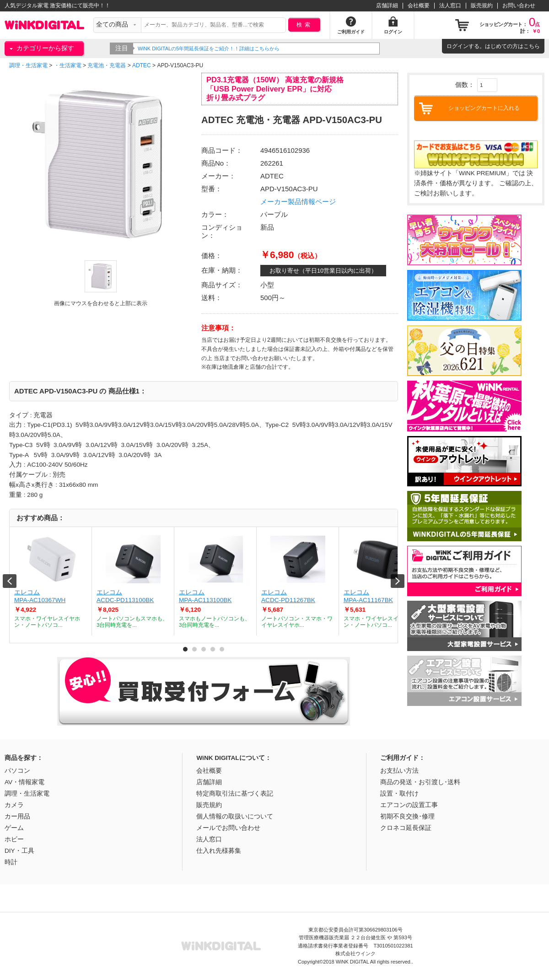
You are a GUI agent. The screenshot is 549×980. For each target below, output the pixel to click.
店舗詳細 (387, 5)
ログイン (457, 46)
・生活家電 (68, 65)
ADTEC (142, 65)
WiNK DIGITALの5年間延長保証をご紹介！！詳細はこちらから (220, 48)
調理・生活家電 (28, 65)
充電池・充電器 (107, 65)
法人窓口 (450, 5)
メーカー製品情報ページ (298, 202)
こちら (532, 46)
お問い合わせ (519, 5)
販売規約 (482, 5)
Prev (10, 581)
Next (398, 581)
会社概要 (419, 5)
